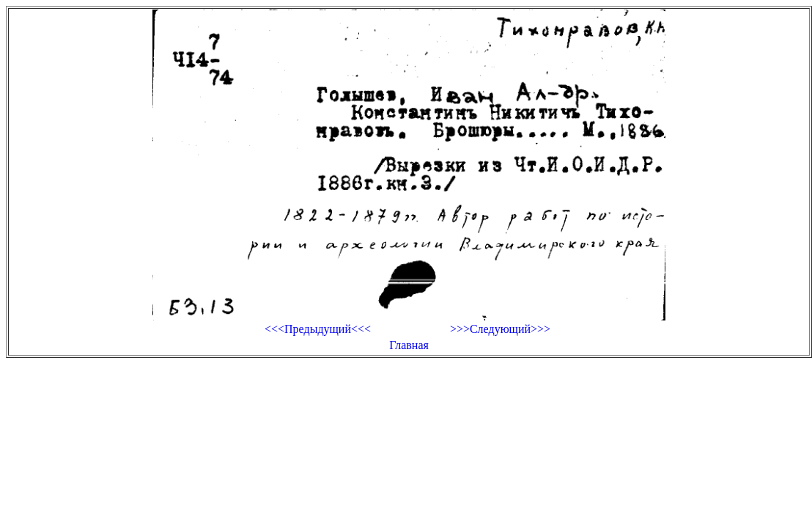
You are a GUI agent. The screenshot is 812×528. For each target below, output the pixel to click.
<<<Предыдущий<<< (318, 329)
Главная (409, 345)
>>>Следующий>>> (500, 329)
